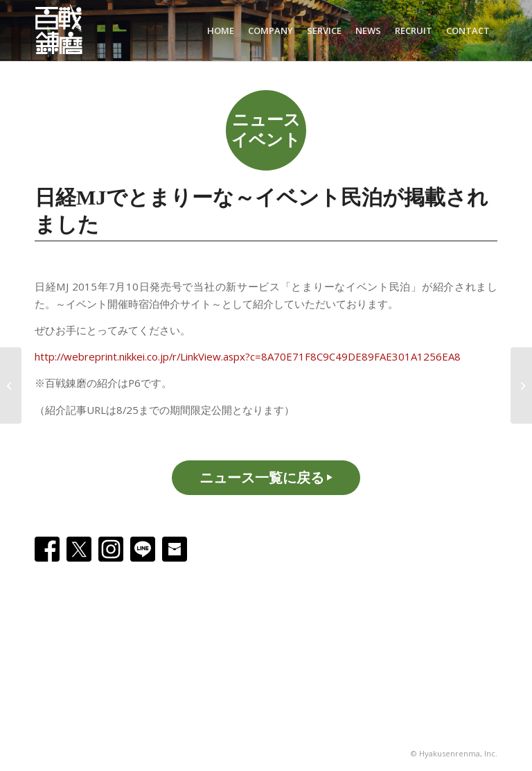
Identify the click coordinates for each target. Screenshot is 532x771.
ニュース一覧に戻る (262, 477)
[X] (79, 549)
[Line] (143, 549)
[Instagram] (111, 549)
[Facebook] (47, 549)
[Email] (175, 549)
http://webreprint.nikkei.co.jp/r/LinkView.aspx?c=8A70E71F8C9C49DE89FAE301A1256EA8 (248, 356)
